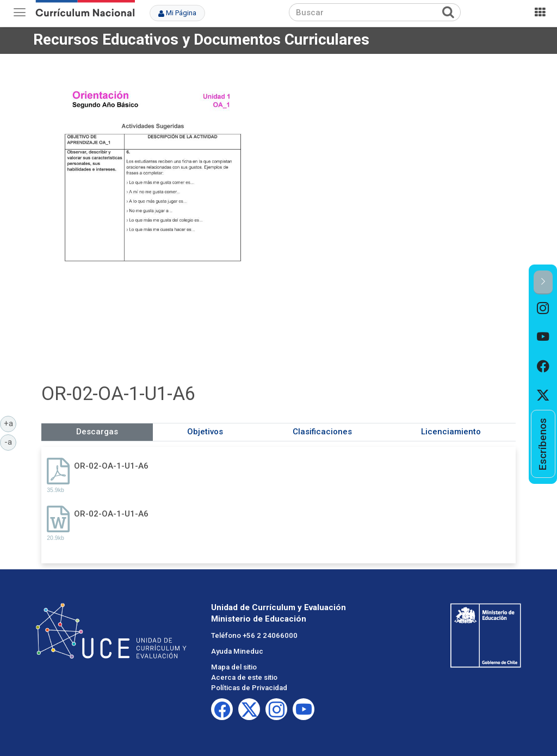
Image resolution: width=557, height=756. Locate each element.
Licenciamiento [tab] (451, 432)
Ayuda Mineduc (237, 651)
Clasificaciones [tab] (322, 432)
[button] (543, 282)
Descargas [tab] (97, 432)
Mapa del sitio (234, 667)
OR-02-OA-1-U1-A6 (111, 466)
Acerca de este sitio (244, 677)
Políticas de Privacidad (249, 688)
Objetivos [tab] (205, 432)
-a (10, 441)
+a (10, 423)
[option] (543, 309)
